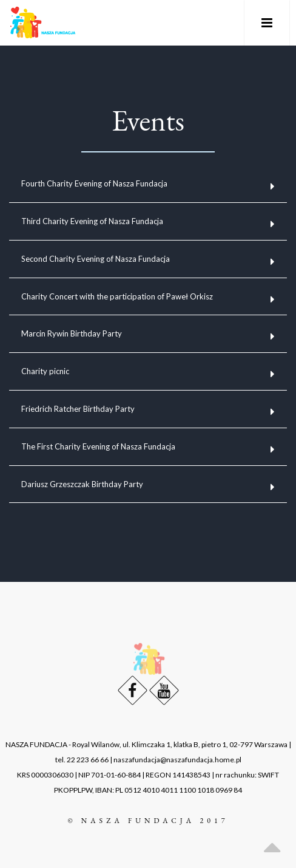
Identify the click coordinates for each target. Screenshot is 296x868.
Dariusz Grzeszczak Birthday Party (82, 484)
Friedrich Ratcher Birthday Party (78, 409)
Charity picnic (45, 371)
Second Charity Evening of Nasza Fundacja (96, 259)
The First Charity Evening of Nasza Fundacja (98, 446)
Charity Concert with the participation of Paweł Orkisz (117, 296)
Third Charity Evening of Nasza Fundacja (92, 221)
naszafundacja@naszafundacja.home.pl (177, 760)
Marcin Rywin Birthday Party (72, 333)
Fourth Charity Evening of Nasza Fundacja (94, 183)
